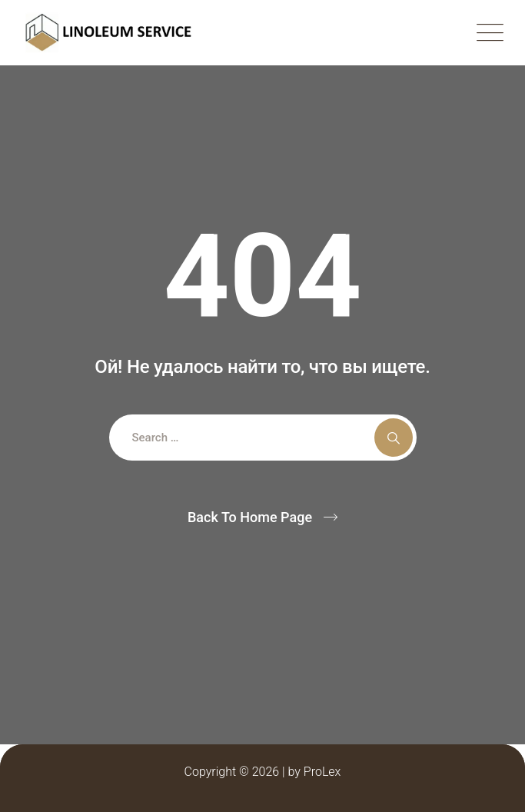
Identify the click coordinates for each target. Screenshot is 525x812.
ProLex (322, 772)
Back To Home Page (250, 517)
